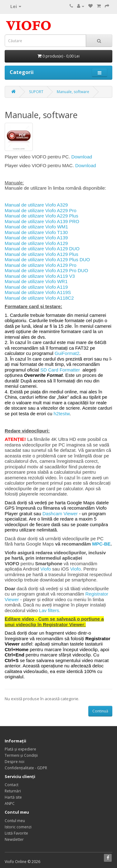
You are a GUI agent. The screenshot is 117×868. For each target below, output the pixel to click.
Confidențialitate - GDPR (26, 768)
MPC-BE (101, 544)
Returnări (13, 791)
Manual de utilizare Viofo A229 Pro (41, 210)
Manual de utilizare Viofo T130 (36, 232)
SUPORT (36, 92)
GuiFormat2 (67, 353)
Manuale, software (73, 92)
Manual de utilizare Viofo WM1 (36, 227)
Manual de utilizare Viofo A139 (36, 238)
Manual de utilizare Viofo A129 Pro (41, 265)
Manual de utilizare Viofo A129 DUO (42, 249)
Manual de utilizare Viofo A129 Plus (41, 254)
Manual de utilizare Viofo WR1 (36, 281)
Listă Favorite (16, 833)
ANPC (10, 803)
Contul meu (15, 821)
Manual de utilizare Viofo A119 (36, 287)
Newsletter (14, 839)
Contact (12, 785)
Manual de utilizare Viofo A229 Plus (41, 216)
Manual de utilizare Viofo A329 (36, 205)
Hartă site (13, 797)
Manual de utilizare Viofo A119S (38, 292)
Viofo (46, 569)
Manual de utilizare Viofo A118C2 (39, 298)
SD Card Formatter (60, 370)
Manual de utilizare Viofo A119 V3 (40, 276)
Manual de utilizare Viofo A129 (36, 243)
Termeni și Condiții (21, 755)
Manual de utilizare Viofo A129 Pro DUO (46, 270)
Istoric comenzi (18, 827)
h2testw (62, 414)
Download (82, 157)
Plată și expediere (20, 749)
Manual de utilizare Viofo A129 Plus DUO (47, 259)
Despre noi (15, 762)
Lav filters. (50, 610)
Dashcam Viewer (60, 514)
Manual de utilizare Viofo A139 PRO (42, 221)
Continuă (100, 711)
